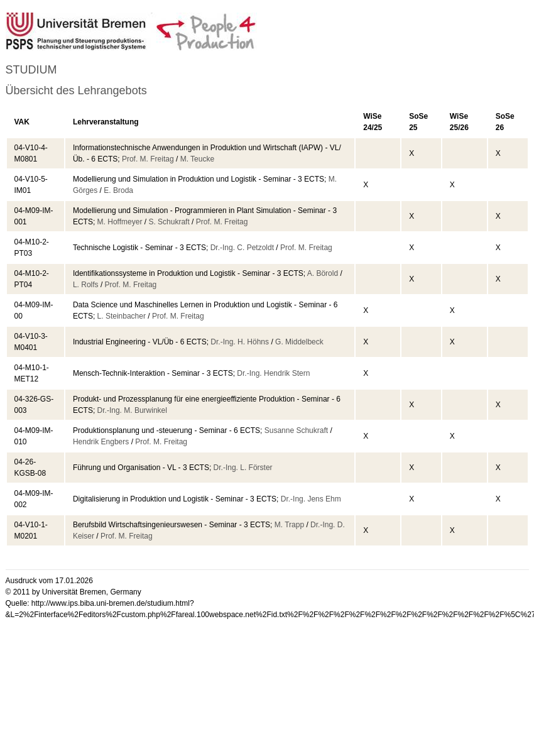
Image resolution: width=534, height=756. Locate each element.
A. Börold (323, 273)
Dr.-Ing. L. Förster (243, 468)
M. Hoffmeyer (120, 222)
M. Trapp (289, 525)
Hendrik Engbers (101, 442)
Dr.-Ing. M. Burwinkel (132, 410)
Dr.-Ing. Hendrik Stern (273, 373)
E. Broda (118, 190)
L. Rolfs (86, 285)
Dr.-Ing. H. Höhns (240, 342)
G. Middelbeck (299, 342)
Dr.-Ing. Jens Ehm (311, 499)
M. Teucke (197, 159)
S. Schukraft (169, 222)
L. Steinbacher (122, 316)
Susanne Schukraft (296, 430)
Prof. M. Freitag (148, 159)
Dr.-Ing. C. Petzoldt (242, 248)
